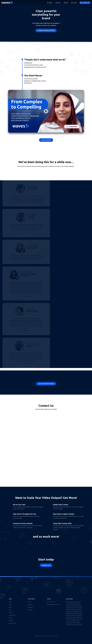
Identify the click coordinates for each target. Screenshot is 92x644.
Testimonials (12, 615)
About (59, 3)
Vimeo (29, 602)
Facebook (30, 610)
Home (10, 602)
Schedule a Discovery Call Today (46, 30)
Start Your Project (46, 140)
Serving (11, 618)
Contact (75, 3)
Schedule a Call (46, 565)
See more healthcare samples (46, 384)
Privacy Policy (12, 623)
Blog (67, 3)
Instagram (31, 607)
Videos (51, 3)
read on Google (26, 233)
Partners (11, 620)
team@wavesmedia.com (53, 604)
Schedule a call (86, 3)
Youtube (30, 604)
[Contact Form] (46, 445)
